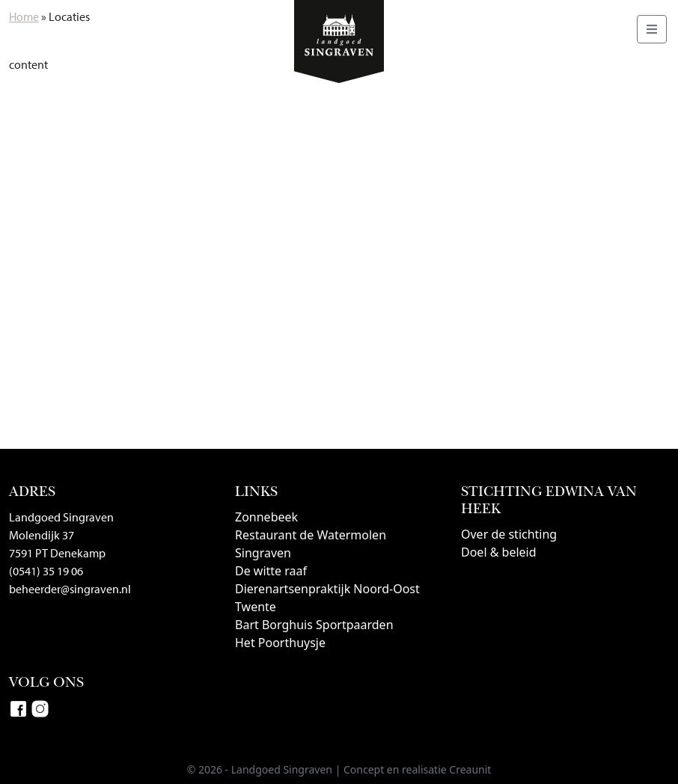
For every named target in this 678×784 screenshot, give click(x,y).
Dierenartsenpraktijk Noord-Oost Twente (327, 598)
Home (24, 16)
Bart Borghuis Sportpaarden (314, 625)
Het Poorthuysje (280, 643)
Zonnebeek (266, 517)
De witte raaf (271, 571)
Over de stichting (509, 534)
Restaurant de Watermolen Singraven (311, 544)
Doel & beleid (499, 552)
